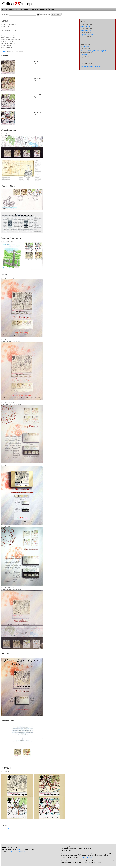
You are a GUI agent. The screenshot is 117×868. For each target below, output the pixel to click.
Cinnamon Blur (21, 849)
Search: (6, 14)
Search (12, 9)
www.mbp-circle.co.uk (87, 857)
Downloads (44, 9)
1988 (99, 66)
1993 (85, 66)
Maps (4, 51)
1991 (90, 66)
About (52, 9)
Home (5, 9)
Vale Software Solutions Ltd (19, 851)
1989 (96, 66)
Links (26, 9)
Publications (34, 9)
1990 (93, 66)
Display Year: (45, 14)
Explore (19, 9)
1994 (82, 66)
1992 (88, 66)
